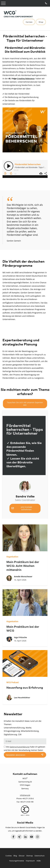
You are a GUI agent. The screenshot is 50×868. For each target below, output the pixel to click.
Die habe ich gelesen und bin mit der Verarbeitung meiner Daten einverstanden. (25, 750)
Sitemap (30, 856)
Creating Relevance (26, 79)
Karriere (29, 22)
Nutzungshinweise (17, 861)
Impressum (30, 861)
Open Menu (3, 3)
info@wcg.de (25, 795)
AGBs (39, 861)
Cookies (9, 856)
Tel (46, 3)
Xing (19, 837)
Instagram (38, 837)
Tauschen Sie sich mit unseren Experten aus (25, 404)
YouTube (32, 837)
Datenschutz (40, 856)
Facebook (13, 837)
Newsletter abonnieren (16, 755)
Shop (41, 22)
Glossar (22, 856)
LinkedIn (25, 837)
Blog (15, 856)
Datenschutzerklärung (20, 747)
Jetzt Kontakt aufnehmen (26, 508)
